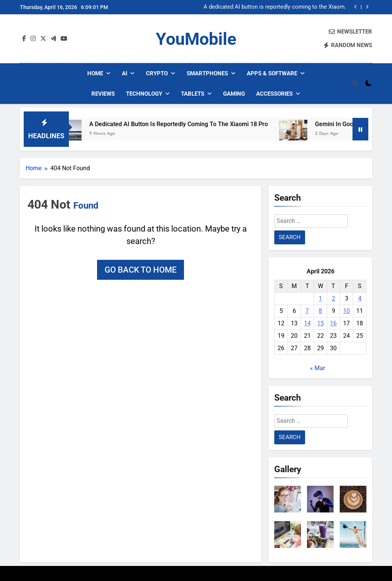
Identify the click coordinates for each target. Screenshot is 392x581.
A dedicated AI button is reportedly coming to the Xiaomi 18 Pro (275, 7)
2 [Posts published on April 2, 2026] (334, 298)
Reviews (103, 94)
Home (95, 73)
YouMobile (196, 39)
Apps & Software (272, 73)
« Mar (318, 368)
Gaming (234, 94)
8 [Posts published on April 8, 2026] (320, 311)
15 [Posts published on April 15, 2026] (321, 323)
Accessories (274, 94)
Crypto (157, 73)
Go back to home (141, 270)
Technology (144, 94)
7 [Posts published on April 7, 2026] (307, 311)
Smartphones (207, 73)
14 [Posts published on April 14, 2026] (307, 323)
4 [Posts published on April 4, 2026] (360, 298)
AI (125, 73)
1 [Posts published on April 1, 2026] (320, 298)
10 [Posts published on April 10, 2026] (346, 311)
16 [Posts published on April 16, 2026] (333, 323)
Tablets (193, 94)
